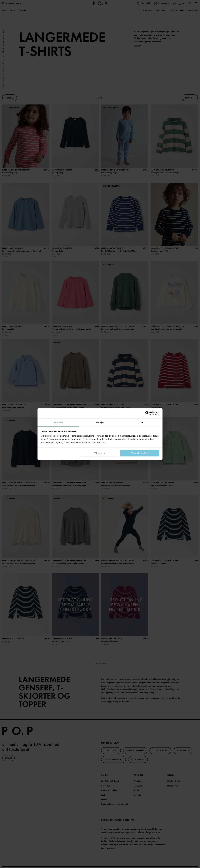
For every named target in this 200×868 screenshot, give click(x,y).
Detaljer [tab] (100, 422)
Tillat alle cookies (140, 453)
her (125, 439)
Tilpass (100, 453)
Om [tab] (142, 422)
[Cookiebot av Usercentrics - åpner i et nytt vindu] (147, 413)
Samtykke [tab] (58, 422)
